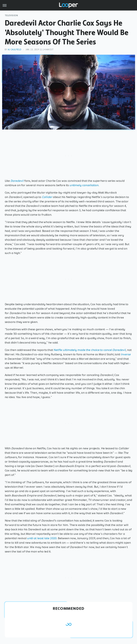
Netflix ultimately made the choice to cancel (90, 350)
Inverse (126, 354)
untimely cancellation (84, 185)
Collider (47, 197)
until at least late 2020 (42, 538)
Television (11, 15)
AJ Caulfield (15, 50)
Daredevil (17, 181)
